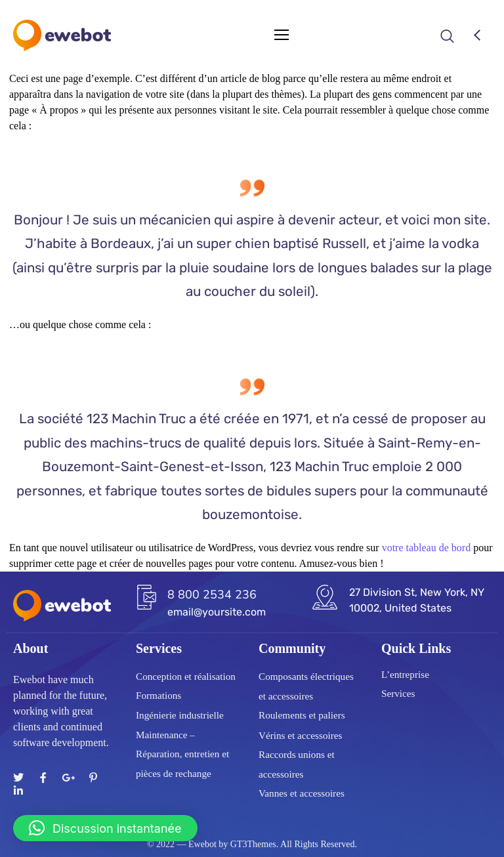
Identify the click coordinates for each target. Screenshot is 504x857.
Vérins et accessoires (300, 735)
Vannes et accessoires (302, 793)
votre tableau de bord (427, 548)
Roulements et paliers (302, 716)
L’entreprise (405, 675)
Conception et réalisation (186, 677)
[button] (105, 828)
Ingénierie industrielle (180, 715)
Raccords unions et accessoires (297, 764)
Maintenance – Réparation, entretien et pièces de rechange (182, 754)
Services (398, 694)
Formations (158, 696)
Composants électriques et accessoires (306, 687)
